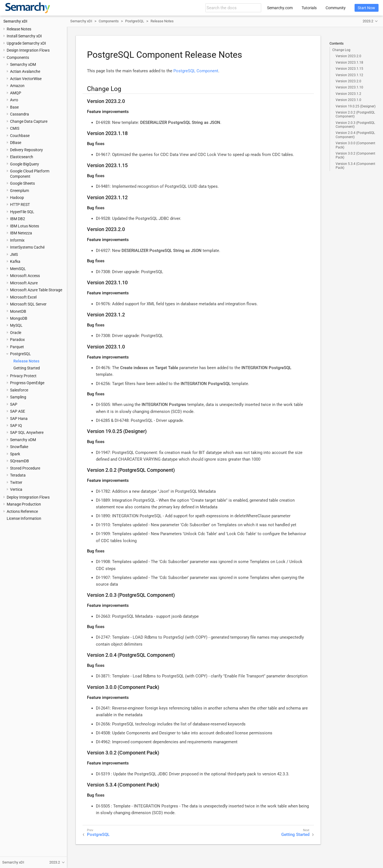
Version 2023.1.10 (349, 87)
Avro (14, 100)
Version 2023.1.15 (349, 69)
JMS (14, 254)
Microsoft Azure (24, 283)
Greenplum (20, 191)
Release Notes (19, 29)
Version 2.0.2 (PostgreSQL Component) (355, 114)
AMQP (16, 93)
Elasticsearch (22, 157)
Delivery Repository (26, 150)
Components (18, 57)
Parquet (17, 347)
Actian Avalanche (25, 71)
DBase (16, 143)
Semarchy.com (280, 8)
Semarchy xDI (15, 21)
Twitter (16, 482)
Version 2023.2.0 (348, 56)
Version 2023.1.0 (348, 100)
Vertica (16, 489)
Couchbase (20, 136)
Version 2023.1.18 (349, 62)
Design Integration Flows (28, 50)
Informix (17, 240)
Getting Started (27, 368)
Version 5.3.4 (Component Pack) (355, 166)
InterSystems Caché (27, 247)
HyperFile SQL (22, 212)
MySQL (16, 325)
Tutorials (309, 8)
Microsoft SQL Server (28, 304)
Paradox (17, 340)
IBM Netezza (21, 233)
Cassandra (20, 114)
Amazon (17, 86)
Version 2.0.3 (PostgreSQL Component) (355, 125)
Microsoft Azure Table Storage (36, 290)
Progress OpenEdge (27, 383)
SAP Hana (19, 419)
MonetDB (18, 311)
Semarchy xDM (23, 64)
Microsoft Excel (23, 297)
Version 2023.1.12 (349, 75)
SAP (14, 404)
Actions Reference (22, 511)
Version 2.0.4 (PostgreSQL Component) (355, 135)
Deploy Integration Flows (28, 497)
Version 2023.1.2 (348, 94)
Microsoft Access (25, 276)
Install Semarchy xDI (24, 36)
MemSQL (18, 269)
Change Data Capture (29, 121)
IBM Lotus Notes (25, 226)
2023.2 (368, 21)
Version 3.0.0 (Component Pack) (355, 145)
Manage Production (24, 504)
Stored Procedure (25, 468)
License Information (24, 518)
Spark (15, 454)
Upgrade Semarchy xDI (26, 43)
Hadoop (17, 198)
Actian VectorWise (26, 79)
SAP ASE (18, 411)
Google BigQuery (25, 164)
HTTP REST (20, 205)
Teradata (18, 475)
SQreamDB (20, 461)
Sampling (18, 397)
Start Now (366, 8)
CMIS (15, 128)
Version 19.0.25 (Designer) (356, 106)
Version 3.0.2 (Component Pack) (355, 155)
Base (14, 107)
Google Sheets (22, 183)
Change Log (341, 50)
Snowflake (19, 447)
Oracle (16, 333)
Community (336, 8)
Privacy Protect (23, 376)
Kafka (15, 261)
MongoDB (19, 318)
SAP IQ (16, 425)
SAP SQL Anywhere (27, 432)
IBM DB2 (18, 219)
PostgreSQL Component (196, 71)
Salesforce (19, 390)
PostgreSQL (20, 354)
